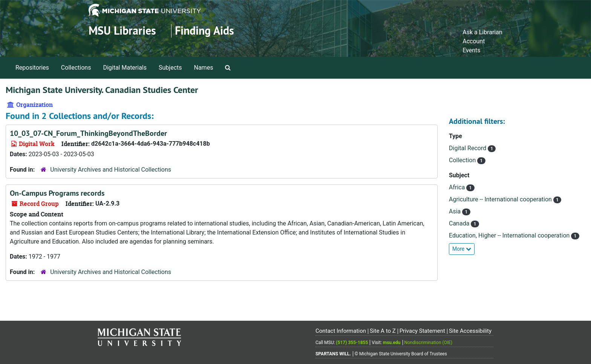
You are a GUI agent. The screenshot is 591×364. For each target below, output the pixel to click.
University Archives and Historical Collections (111, 170)
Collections (76, 68)
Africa (458, 187)
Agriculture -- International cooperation (501, 199)
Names (204, 68)
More (462, 249)
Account (474, 41)
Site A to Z (383, 331)
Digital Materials (125, 68)
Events (471, 50)
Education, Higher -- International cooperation (510, 235)
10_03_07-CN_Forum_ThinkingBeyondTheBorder (88, 133)
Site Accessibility (470, 331)
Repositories (32, 68)
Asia (455, 211)
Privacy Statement (422, 331)
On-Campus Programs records (57, 193)
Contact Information (341, 331)
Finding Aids (204, 31)
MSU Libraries (122, 31)
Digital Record (468, 148)
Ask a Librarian (482, 32)
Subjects (170, 68)
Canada (460, 223)
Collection (463, 160)
